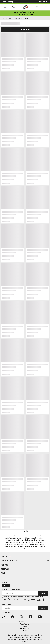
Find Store (43, 608)
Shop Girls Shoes (25, 628)
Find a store (7, 604)
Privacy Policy (26, 599)
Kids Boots (25, 630)
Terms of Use (17, 599)
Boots (25, 626)
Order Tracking (8, 2)
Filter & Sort (25, 29)
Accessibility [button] (43, 2)
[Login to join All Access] (25, 12)
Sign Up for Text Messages (12, 590)
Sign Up (6, 585)
